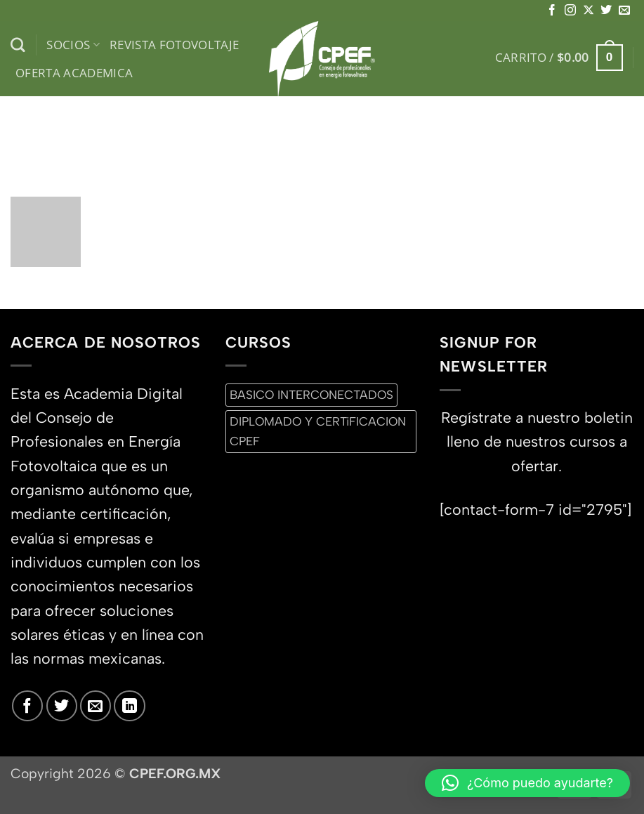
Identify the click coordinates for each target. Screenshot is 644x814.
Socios (73, 45)
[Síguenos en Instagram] (570, 11)
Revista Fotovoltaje (175, 45)
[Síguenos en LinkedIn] (129, 706)
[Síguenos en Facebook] (552, 11)
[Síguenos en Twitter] (606, 11)
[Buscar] (18, 45)
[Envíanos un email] (624, 11)
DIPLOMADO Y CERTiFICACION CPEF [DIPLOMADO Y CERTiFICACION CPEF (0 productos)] (318, 431)
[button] (559, 58)
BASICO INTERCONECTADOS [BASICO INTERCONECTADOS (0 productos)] (311, 395)
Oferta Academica (74, 73)
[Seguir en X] (589, 11)
